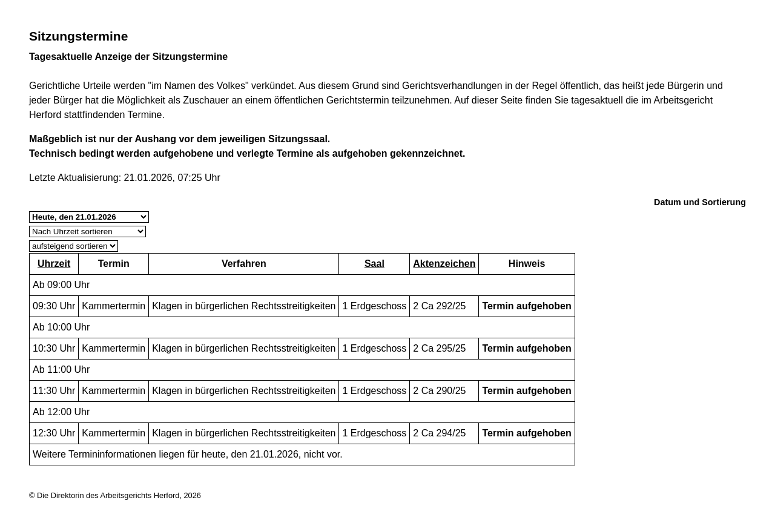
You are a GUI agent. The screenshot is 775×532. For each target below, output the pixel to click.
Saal (374, 264)
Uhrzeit (54, 264)
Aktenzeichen (444, 264)
